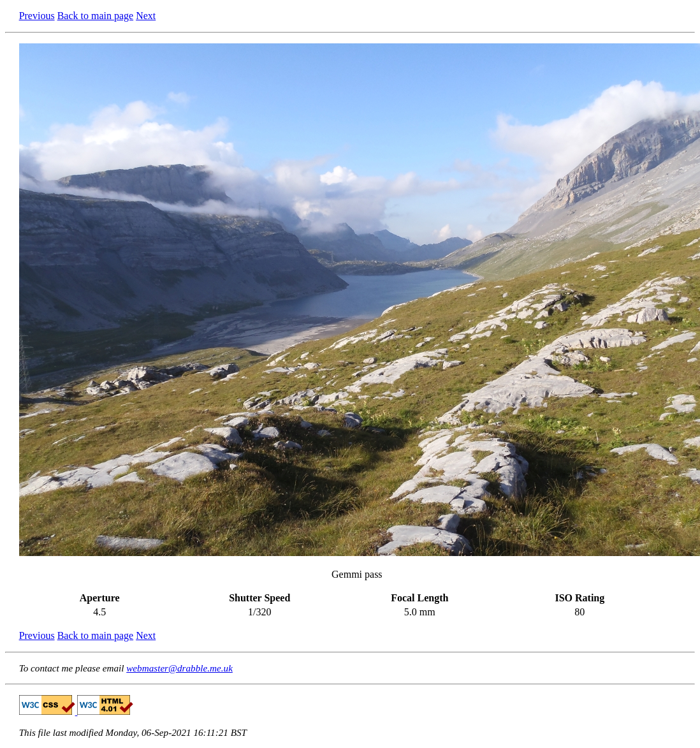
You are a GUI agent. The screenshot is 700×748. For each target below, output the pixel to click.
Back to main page (96, 16)
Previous (37, 16)
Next (146, 16)
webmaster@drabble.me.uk (179, 668)
